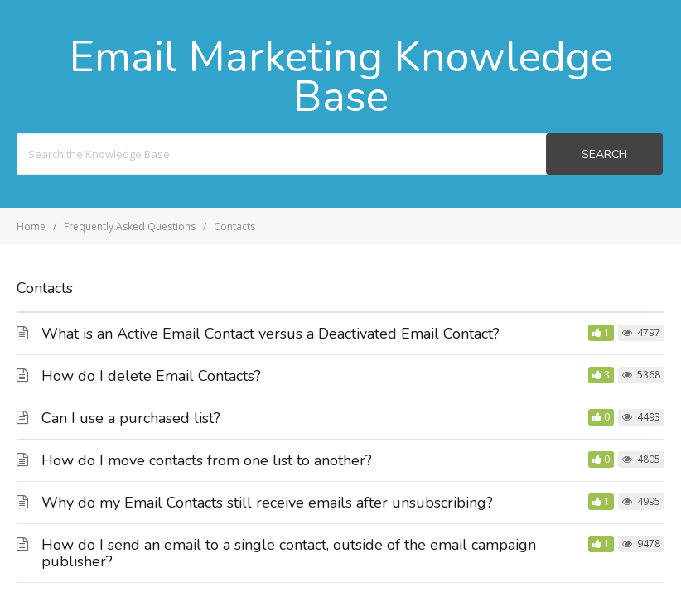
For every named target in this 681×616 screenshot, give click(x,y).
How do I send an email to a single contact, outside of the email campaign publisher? (289, 553)
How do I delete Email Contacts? (151, 376)
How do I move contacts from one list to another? (207, 460)
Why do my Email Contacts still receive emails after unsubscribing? (267, 503)
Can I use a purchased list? (131, 418)
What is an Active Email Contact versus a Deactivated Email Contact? (270, 334)
